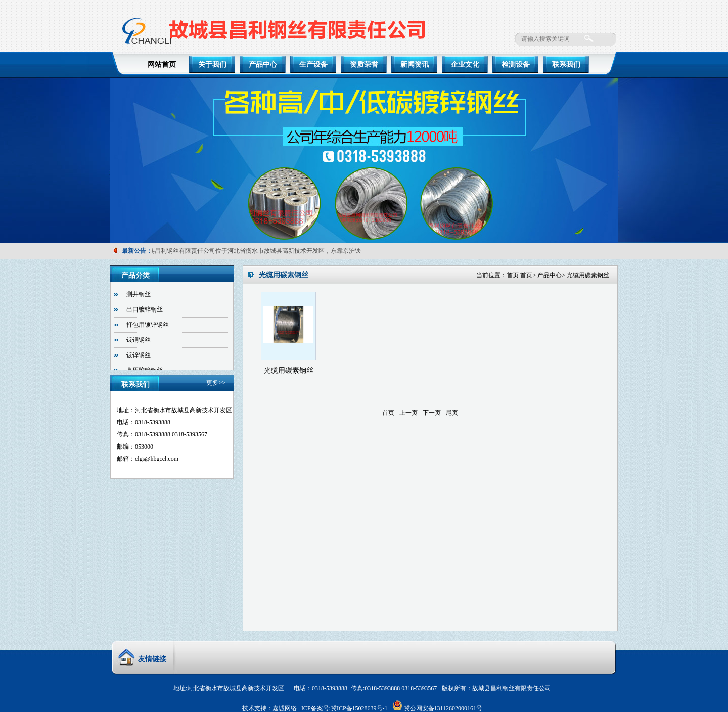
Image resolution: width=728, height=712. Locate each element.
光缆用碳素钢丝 (588, 275)
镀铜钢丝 (139, 340)
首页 (513, 275)
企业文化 (465, 64)
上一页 (408, 413)
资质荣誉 (364, 64)
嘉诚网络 (285, 708)
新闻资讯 (415, 64)
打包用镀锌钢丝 (148, 325)
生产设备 (313, 64)
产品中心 (263, 64)
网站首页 (162, 64)
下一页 (432, 413)
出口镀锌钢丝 (145, 309)
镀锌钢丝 (139, 355)
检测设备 (516, 64)
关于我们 (212, 64)
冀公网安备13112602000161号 (443, 708)
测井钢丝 (139, 294)
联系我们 (566, 64)
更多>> (216, 383)
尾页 (452, 413)
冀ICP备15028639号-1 (359, 708)
